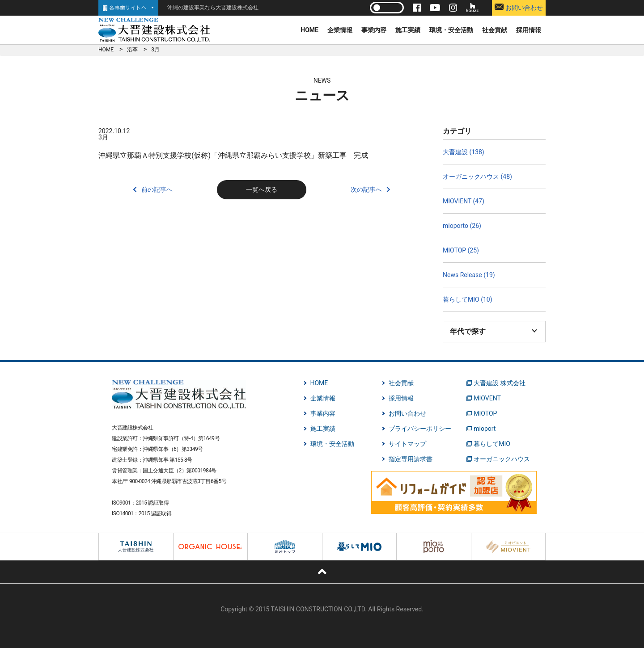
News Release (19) (469, 275)
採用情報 (529, 30)
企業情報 (340, 30)
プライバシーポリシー (420, 429)
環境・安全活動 (451, 30)
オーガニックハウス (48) (477, 177)
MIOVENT (487, 398)
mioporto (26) (462, 226)
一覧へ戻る (262, 189)
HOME (309, 30)
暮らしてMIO (492, 444)
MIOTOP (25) (461, 250)
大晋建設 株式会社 (499, 383)
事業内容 (374, 30)
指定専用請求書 (411, 459)
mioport (485, 429)
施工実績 (408, 30)
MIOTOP (485, 413)
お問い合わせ (519, 7)
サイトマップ (407, 444)
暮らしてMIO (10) (468, 299)
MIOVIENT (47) (464, 201)
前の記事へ (157, 189)
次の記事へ (366, 189)
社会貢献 (495, 30)
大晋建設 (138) (464, 152)
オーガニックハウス (502, 459)
